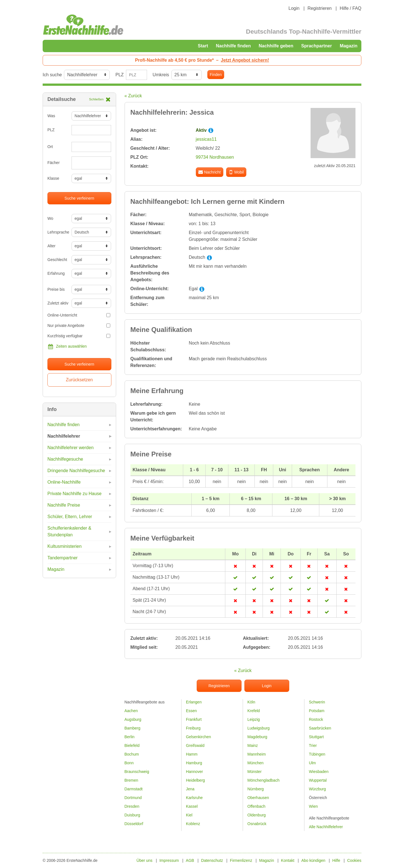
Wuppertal (318, 780)
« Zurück (133, 96)
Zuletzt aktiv (57, 303)
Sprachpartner (317, 46)
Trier (313, 745)
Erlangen (194, 702)
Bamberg (133, 728)
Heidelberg (196, 780)
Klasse (53, 178)
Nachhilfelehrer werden (71, 448)
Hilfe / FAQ (351, 8)
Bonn (129, 763)
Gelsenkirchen (199, 737)
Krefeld (254, 711)
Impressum (169, 860)
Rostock (316, 719)
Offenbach (256, 806)
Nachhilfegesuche (65, 459)
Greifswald (195, 745)
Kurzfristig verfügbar (79, 336)
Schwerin (317, 702)
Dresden (132, 806)
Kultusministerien (65, 546)
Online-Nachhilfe (64, 482)
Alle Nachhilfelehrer (326, 827)
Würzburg (317, 789)
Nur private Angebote (79, 325)
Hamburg (194, 763)
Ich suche (52, 75)
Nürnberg (256, 789)
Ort (50, 147)
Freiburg (193, 728)
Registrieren (320, 8)
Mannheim (257, 754)
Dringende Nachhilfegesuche (76, 471)
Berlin (130, 737)
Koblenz (193, 824)
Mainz (253, 745)
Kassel (192, 806)
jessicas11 (206, 139)
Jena (190, 789)
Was (51, 116)
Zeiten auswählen (67, 347)
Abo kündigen (313, 860)
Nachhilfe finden (233, 46)
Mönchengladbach (263, 780)
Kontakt (288, 860)
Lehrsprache (57, 232)
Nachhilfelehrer (64, 436)
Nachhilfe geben (276, 46)
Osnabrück (257, 824)
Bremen (131, 780)
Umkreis (161, 75)
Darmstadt (134, 789)
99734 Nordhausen (215, 157)
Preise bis (56, 289)
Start (203, 46)
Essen (191, 711)
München (256, 763)
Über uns (145, 860)
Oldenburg (257, 815)
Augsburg (133, 719)
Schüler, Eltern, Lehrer (70, 517)
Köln (251, 702)
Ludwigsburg (259, 728)
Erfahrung (56, 273)
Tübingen (317, 754)
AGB (190, 860)
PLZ (119, 75)
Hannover (195, 772)
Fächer (54, 163)
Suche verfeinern (79, 198)
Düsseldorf (134, 824)
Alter (51, 246)
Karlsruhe (194, 798)
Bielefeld (132, 745)
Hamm (192, 754)
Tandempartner (63, 558)
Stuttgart (316, 737)
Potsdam (317, 711)
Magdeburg (257, 737)
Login (294, 8)
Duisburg (132, 815)
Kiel (189, 815)
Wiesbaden (319, 772)
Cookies (354, 860)
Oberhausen (258, 798)
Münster (255, 772)
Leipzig (254, 719)
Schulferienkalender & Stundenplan (69, 531)
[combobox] (91, 163)
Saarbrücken (320, 728)
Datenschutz (212, 860)
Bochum (132, 754)
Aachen (131, 711)
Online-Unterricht (79, 315)
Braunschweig (137, 772)
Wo (50, 218)
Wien (313, 806)
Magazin (349, 46)
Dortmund (133, 798)
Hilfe (336, 860)
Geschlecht (57, 260)
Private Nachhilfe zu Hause (74, 494)
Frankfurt (194, 719)
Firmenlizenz (241, 860)
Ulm (312, 763)
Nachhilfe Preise (64, 505)
